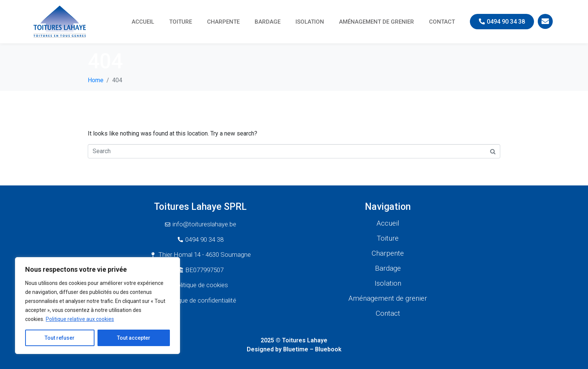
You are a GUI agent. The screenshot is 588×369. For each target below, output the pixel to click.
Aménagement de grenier (376, 22)
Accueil (143, 22)
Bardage (268, 22)
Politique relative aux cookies (80, 319)
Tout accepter (134, 338)
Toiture (181, 22)
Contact (442, 22)
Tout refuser (60, 338)
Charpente (223, 22)
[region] (97, 306)
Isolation (310, 22)
